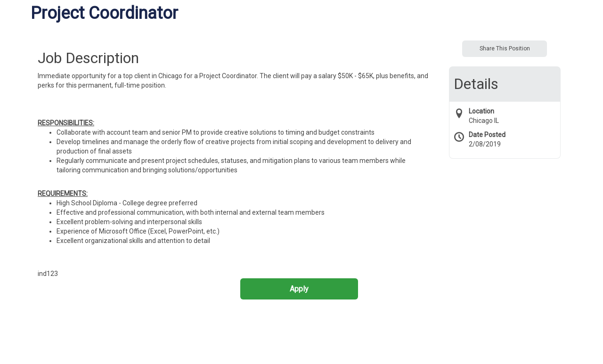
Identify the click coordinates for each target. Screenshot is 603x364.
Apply (299, 289)
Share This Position (505, 49)
